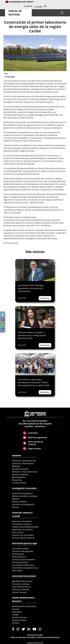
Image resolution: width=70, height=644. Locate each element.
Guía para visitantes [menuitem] (21, 589)
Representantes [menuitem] (19, 477)
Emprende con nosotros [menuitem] (22, 530)
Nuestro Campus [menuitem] (19, 592)
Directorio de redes (35, 635)
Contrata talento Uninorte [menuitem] (23, 538)
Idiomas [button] (28, 6)
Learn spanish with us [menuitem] (21, 587)
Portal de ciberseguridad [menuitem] (23, 551)
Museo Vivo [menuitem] (17, 480)
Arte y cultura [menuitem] (18, 532)
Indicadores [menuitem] (17, 612)
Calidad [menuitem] (15, 615)
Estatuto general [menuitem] (19, 557)
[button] (45, 6)
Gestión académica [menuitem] (20, 474)
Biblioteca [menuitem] (16, 466)
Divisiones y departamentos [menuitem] (24, 461)
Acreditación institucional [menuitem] (23, 565)
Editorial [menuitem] (16, 499)
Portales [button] (38, 7)
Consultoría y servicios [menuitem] (22, 524)
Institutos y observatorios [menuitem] (23, 463)
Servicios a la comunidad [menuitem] (23, 535)
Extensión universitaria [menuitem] (22, 521)
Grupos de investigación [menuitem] (22, 493)
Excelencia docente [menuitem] (20, 469)
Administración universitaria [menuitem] (24, 606)
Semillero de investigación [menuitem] (23, 504)
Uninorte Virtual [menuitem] (19, 483)
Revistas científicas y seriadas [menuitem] (25, 496)
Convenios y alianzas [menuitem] (21, 584)
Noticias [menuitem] (15, 507)
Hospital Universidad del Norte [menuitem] (25, 527)
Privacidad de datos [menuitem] (20, 548)
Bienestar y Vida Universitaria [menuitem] (25, 472)
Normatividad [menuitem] (18, 554)
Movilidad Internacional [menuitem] (22, 581)
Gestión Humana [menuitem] (19, 617)
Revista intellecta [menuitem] (19, 502)
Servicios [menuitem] (16, 609)
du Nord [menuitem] (16, 623)
